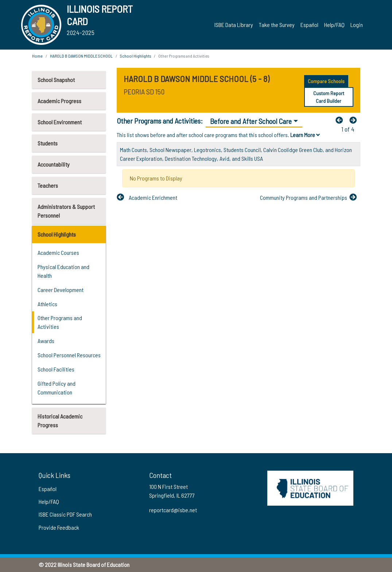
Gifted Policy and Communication (57, 388)
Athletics (47, 304)
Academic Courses (58, 252)
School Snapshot (56, 80)
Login (357, 25)
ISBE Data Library (234, 25)
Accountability (54, 164)
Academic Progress (59, 101)
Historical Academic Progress (60, 421)
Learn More (305, 135)
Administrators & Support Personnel (66, 211)
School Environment (60, 122)
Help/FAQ (334, 25)
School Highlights (57, 234)
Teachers (48, 185)
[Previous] (341, 120)
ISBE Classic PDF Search (65, 514)
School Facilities (56, 369)
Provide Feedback (59, 527)
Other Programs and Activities (60, 322)
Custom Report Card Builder (329, 97)
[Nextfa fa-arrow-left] (355, 120)
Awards (46, 341)
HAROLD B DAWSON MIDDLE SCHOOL (81, 56)
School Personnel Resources (69, 355)
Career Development (61, 290)
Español (309, 25)
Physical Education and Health (63, 271)
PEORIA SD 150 (144, 92)
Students (48, 143)
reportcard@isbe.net (173, 510)
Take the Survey (277, 25)
